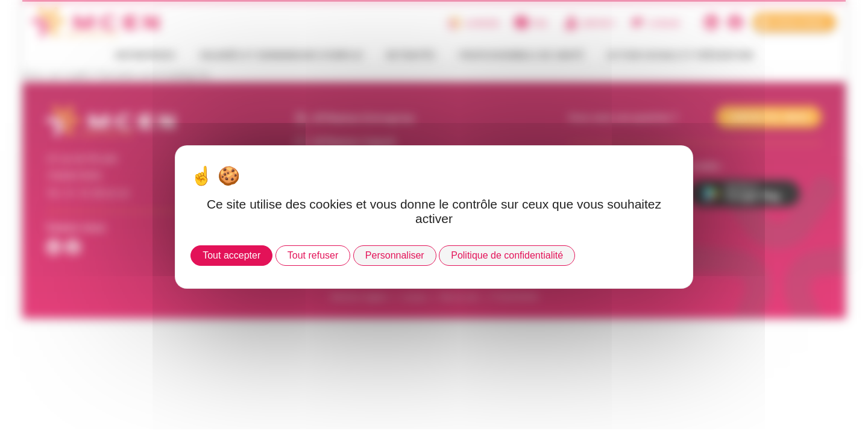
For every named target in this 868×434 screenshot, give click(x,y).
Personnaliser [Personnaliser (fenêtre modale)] (395, 255)
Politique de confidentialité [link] (507, 255)
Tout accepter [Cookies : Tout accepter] (231, 255)
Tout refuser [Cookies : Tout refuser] (313, 255)
